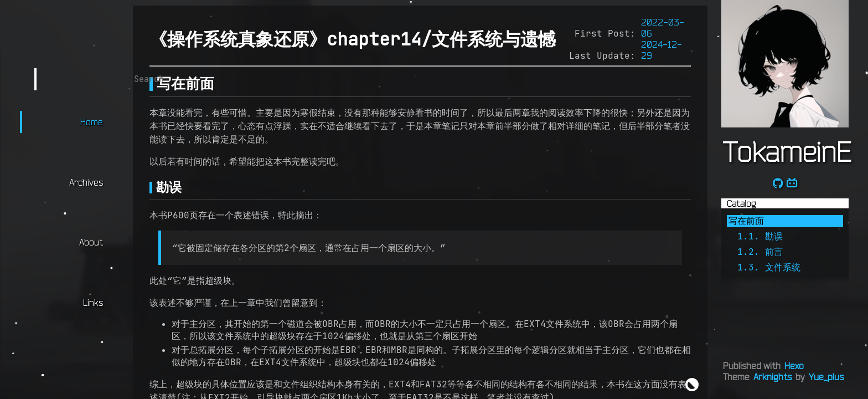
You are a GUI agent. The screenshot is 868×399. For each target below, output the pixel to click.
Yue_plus (826, 377)
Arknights (773, 377)
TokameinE (787, 151)
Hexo (794, 366)
